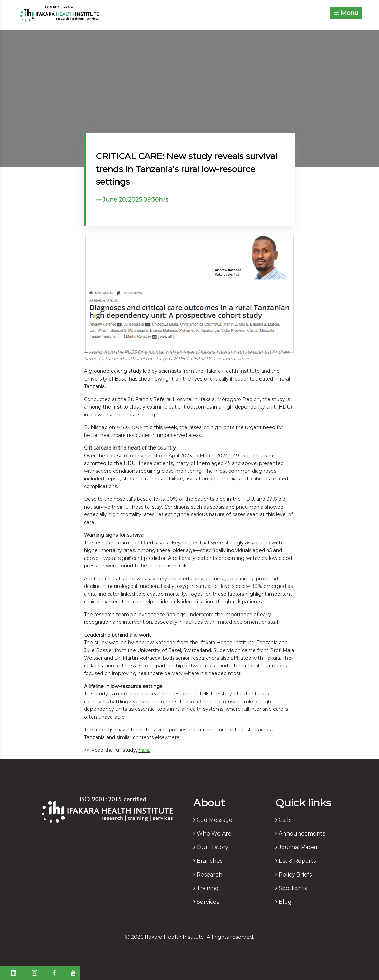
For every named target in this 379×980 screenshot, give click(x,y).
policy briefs (293, 875)
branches (208, 861)
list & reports (296, 861)
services (206, 902)
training (206, 888)
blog (283, 902)
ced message (213, 820)
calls (283, 820)
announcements (300, 834)
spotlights (291, 888)
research (208, 875)
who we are (212, 834)
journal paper (297, 847)
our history (211, 847)
